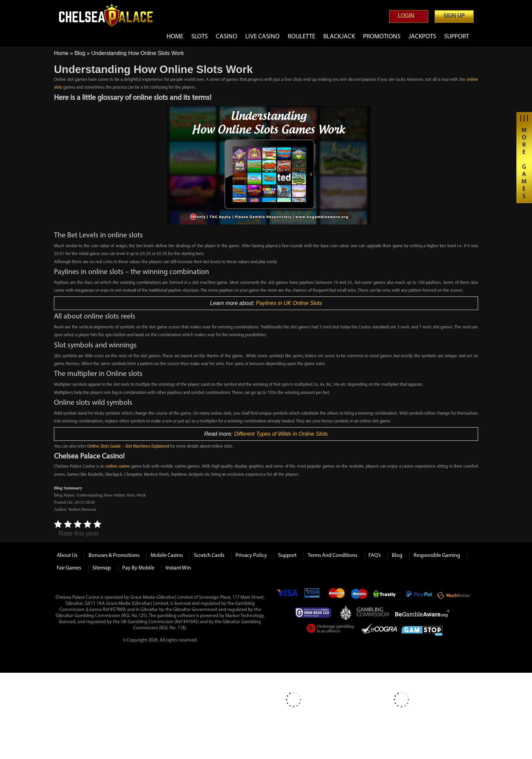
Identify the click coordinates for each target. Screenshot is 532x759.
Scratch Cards (209, 556)
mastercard (336, 596)
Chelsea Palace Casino (110, 15)
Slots (199, 37)
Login (406, 16)
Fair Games (69, 568)
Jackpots (422, 37)
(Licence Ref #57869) (106, 610)
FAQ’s (375, 556)
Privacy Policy (251, 556)
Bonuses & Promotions (114, 556)
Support (457, 37)
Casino (226, 37)
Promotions (382, 37)
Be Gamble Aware (424, 613)
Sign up (454, 16)
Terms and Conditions (332, 556)
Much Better (454, 596)
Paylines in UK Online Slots (289, 303)
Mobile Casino (167, 556)
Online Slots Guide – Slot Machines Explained (128, 446)
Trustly (386, 596)
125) (143, 616)
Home (175, 37)
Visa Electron (312, 596)
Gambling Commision (373, 613)
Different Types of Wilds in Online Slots (281, 434)
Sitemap (102, 568)
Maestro (359, 596)
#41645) (191, 622)
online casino (118, 466)
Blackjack (339, 37)
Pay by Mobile (138, 568)
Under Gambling (331, 630)
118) (182, 628)
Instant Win (178, 568)
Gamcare (315, 613)
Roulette (301, 37)
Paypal (418, 596)
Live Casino (262, 37)
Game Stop (422, 630)
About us (67, 556)
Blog (80, 53)
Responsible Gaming (437, 556)
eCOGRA (379, 630)
